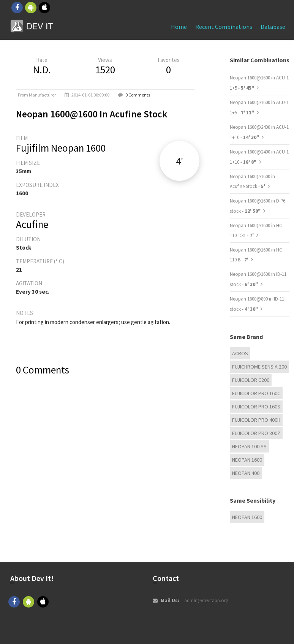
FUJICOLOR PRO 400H (256, 420)
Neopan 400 (246, 473)
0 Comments (138, 95)
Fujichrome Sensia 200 (259, 367)
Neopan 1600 (247, 460)
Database (273, 27)
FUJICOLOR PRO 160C (256, 393)
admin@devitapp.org (206, 600)
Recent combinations (224, 27)
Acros (240, 353)
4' (179, 161)
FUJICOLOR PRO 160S (256, 407)
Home (179, 27)
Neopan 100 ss (249, 446)
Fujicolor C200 (251, 380)
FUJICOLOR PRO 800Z (256, 433)
